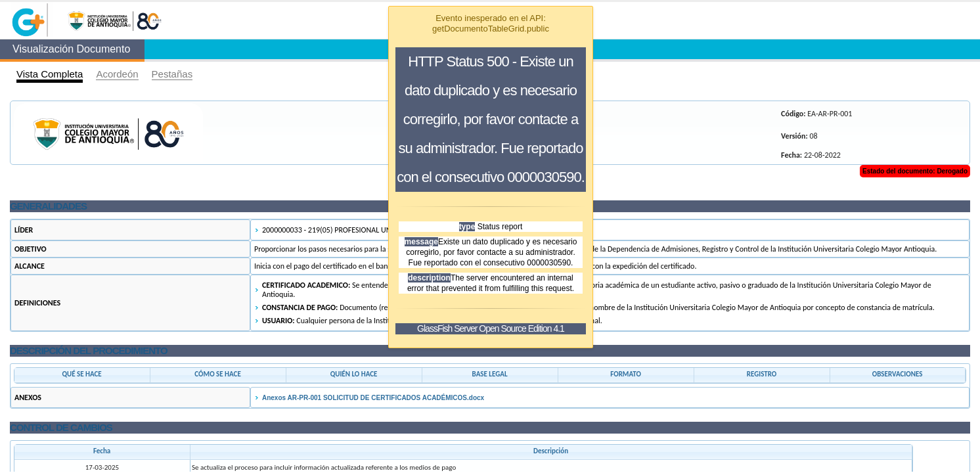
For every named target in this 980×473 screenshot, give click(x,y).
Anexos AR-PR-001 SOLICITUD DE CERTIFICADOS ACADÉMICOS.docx (373, 398)
